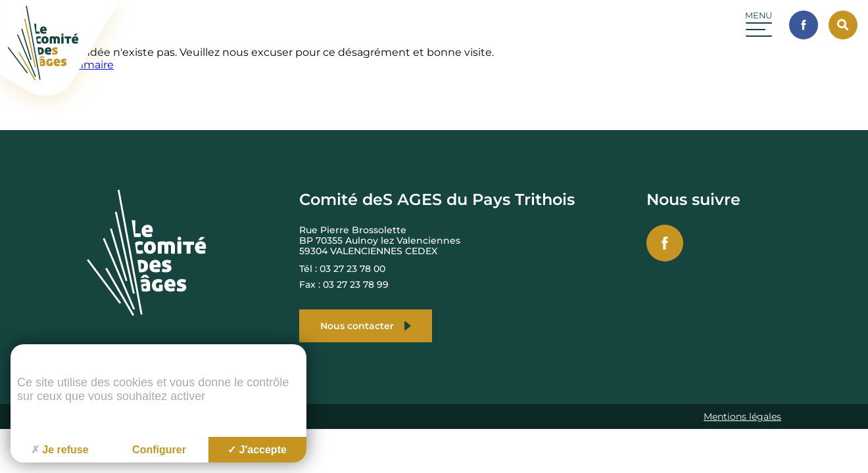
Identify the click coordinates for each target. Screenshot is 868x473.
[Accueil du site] (68, 109)
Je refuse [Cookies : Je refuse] (60, 450)
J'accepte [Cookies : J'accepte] (257, 450)
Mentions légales (742, 417)
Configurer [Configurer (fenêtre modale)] (159, 450)
